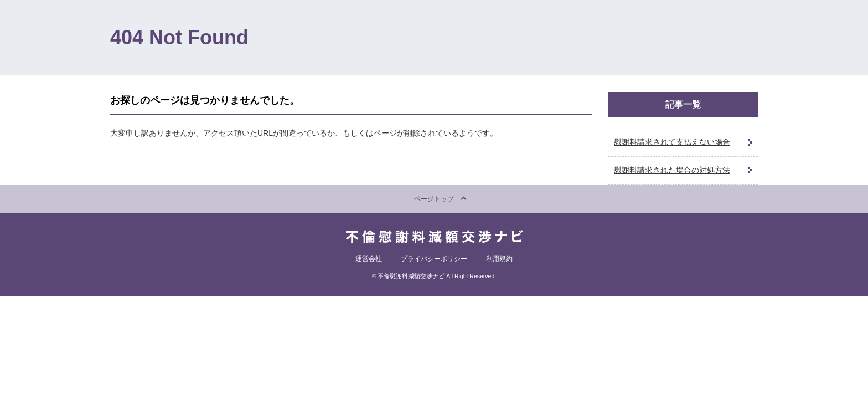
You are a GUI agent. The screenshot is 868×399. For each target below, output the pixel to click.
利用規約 (499, 259)
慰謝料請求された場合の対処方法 (672, 170)
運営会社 (369, 259)
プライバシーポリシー (434, 259)
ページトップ (434, 199)
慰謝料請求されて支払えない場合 (672, 142)
